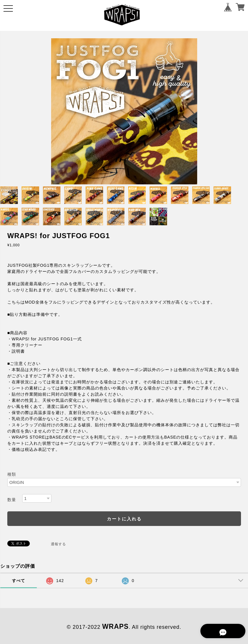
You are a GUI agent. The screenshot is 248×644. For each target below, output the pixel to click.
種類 (12, 474)
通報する (58, 544)
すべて (19, 581)
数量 (12, 500)
